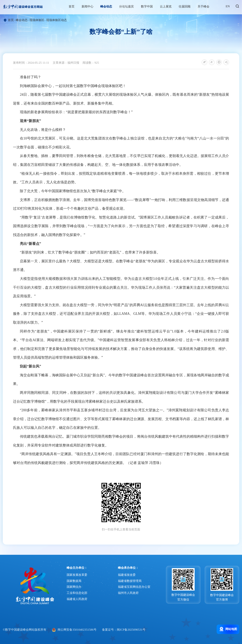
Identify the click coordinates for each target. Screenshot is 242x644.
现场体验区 (35, 20)
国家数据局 (74, 544)
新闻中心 (90, 6)
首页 (74, 6)
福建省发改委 (127, 538)
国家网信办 (74, 550)
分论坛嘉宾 (129, 6)
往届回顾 (187, 6)
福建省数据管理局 (130, 544)
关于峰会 (206, 6)
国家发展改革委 (77, 538)
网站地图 (228, 592)
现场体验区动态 (55, 20)
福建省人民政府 (77, 562)
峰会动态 (109, 6)
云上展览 (168, 6)
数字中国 (149, 6)
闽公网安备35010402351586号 (77, 592)
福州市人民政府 (128, 556)
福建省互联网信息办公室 (134, 550)
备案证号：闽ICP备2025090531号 (124, 592)
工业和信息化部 (77, 556)
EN (230, 6)
